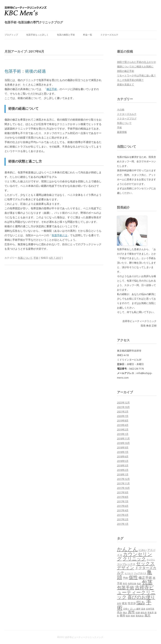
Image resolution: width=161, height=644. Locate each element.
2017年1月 (123, 524)
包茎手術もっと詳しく (37, 35)
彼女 (124, 603)
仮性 (133, 577)
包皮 (139, 584)
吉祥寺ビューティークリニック (136, 592)
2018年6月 (123, 456)
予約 (125, 578)
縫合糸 (144, 613)
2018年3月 (123, 465)
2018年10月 (123, 443)
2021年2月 (123, 411)
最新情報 (122, 132)
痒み (120, 612)
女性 (119, 603)
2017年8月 (123, 497)
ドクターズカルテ (109, 35)
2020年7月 (123, 416)
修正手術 (52, 89)
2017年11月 (123, 483)
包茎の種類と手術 (66, 35)
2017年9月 (123, 492)
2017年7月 (123, 501)
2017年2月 (123, 519)
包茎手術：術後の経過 (25, 71)
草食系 (151, 613)
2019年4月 (123, 425)
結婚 (138, 613)
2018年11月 (123, 438)
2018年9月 (123, 447)
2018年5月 (123, 461)
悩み (141, 602)
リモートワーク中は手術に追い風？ (136, 75)
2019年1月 (123, 434)
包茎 (147, 582)
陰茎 (128, 616)
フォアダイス (140, 573)
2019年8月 (123, 420)
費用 (122, 615)
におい (143, 550)
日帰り (126, 609)
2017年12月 (123, 479)
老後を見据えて (126, 84)
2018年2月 (123, 470)
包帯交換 (132, 584)
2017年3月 (123, 515)
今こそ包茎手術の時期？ (130, 80)
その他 (121, 110)
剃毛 (125, 584)
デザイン (126, 568)
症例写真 (150, 609)
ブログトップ (11, 35)
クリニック (134, 559)
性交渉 (132, 603)
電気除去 (140, 616)
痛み (125, 613)
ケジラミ (151, 560)
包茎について (25, 258)
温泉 (143, 609)
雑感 (133, 616)
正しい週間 (135, 609)
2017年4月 (123, 510)
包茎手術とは (60, 235)
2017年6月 (123, 506)
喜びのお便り (141, 597)
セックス (145, 563)
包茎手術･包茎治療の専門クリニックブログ (34, 22)
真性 (131, 612)
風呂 (148, 615)
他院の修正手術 (126, 71)
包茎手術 (126, 588)
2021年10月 (123, 407)
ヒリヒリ (129, 573)
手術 (36, 258)
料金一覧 (88, 35)
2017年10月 (123, 488)
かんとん (127, 549)
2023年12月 (123, 402)
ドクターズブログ (127, 119)
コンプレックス (126, 564)
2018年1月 (123, 474)
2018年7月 (123, 452)
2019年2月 (123, 429)
